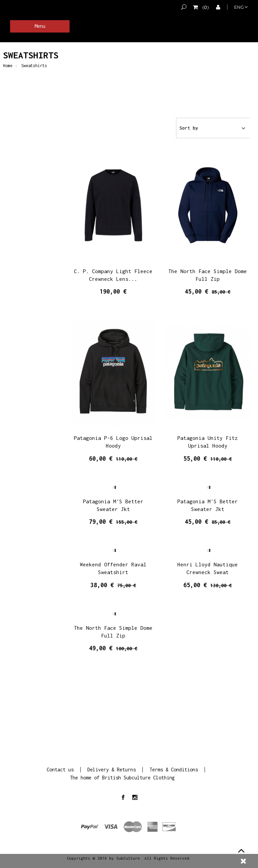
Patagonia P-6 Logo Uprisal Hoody (113, 442)
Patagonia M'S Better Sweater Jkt (113, 505)
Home (8, 66)
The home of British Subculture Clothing (122, 778)
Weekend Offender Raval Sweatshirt (113, 568)
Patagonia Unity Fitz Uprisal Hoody (208, 442)
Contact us (60, 770)
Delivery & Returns (112, 770)
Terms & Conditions (174, 770)
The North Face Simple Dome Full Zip (208, 275)
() (204, 7)
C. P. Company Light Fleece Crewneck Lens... (113, 275)
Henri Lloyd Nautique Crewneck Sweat (208, 568)
